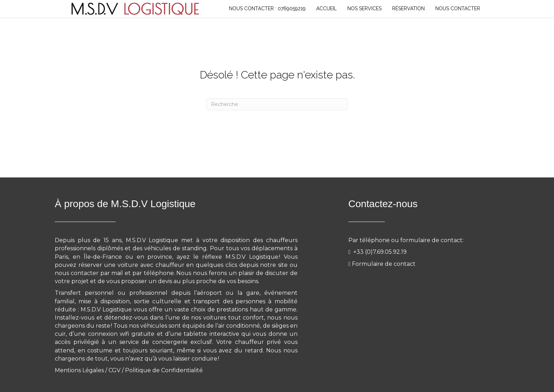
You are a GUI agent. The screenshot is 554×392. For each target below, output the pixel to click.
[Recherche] (277, 104)
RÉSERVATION (408, 8)
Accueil (326, 8)
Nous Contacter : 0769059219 (267, 8)
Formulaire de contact (384, 264)
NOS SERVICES (364, 8)
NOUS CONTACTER (458, 8)
